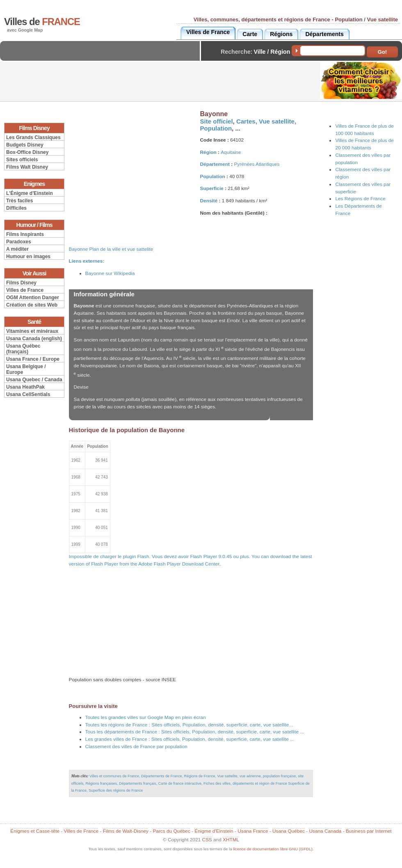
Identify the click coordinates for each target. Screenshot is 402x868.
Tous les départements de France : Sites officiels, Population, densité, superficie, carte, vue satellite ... (195, 732)
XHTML (231, 840)
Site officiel (217, 121)
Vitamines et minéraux (32, 331)
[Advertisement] (102, 58)
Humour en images (28, 257)
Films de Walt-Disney (126, 831)
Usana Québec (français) (23, 349)
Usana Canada (325, 831)
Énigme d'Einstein (214, 831)
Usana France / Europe (33, 359)
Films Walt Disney (27, 167)
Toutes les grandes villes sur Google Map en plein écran (146, 717)
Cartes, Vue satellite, (266, 121)
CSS (207, 840)
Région (208, 152)
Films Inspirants (25, 234)
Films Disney (21, 283)
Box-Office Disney (27, 152)
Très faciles (19, 201)
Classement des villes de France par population (136, 747)
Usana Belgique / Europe (26, 369)
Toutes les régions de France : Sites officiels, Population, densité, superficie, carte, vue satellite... (189, 725)
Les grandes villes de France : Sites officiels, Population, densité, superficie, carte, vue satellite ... (190, 739)
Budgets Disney (25, 145)
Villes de (42, 22)
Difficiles (16, 208)
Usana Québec (289, 831)
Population (216, 128)
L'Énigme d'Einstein (30, 193)
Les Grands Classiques (33, 137)
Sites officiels (22, 160)
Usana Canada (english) (34, 339)
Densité (209, 201)
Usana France (253, 831)
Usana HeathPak (25, 387)
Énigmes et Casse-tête (35, 831)
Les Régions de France (360, 199)
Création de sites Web (32, 305)
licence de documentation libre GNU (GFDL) (273, 849)
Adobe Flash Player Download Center (179, 564)
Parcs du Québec (171, 831)
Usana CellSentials (28, 394)
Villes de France (25, 290)
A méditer (17, 249)
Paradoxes (19, 242)
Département (215, 164)
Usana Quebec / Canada (34, 380)
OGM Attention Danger (33, 298)
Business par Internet (369, 831)
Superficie (212, 188)
